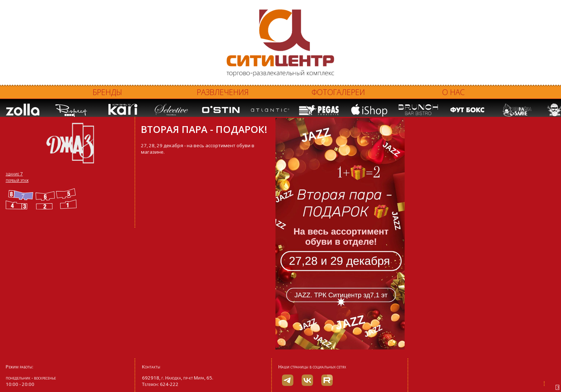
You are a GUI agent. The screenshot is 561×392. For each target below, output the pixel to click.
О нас (453, 92)
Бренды (108, 92)
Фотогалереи (338, 92)
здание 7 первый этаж (17, 177)
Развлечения (223, 92)
